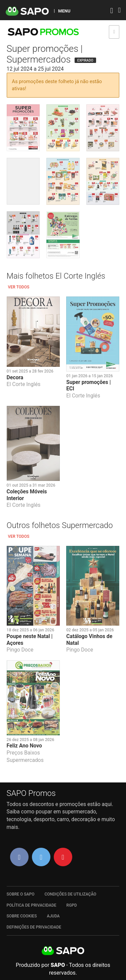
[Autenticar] (112, 11)
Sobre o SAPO (21, 894)
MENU (64, 11)
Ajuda (53, 916)
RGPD (72, 905)
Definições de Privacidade (34, 927)
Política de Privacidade (32, 905)
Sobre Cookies (22, 916)
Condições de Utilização (70, 894)
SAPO (63, 951)
